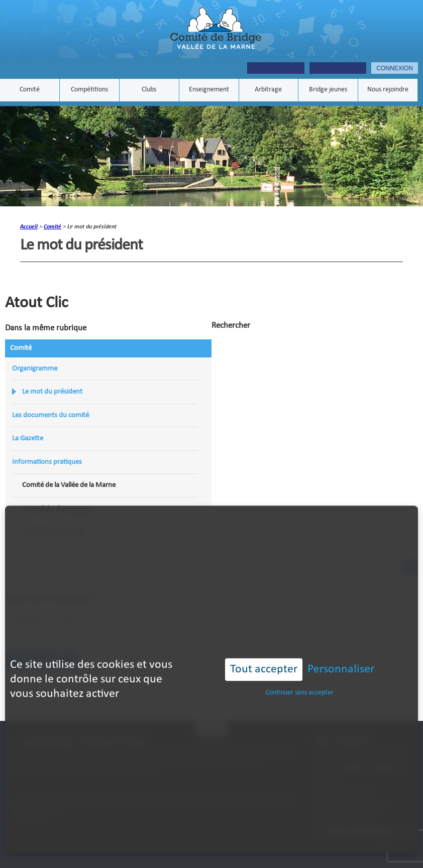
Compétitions (89, 90)
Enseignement (209, 90)
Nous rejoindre (388, 90)
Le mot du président (52, 392)
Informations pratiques (47, 462)
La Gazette (28, 439)
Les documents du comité (50, 415)
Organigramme (35, 369)
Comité (30, 90)
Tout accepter (264, 649)
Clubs (149, 90)
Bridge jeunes (328, 90)
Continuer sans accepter (300, 672)
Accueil (29, 227)
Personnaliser (341, 649)
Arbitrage (268, 90)
